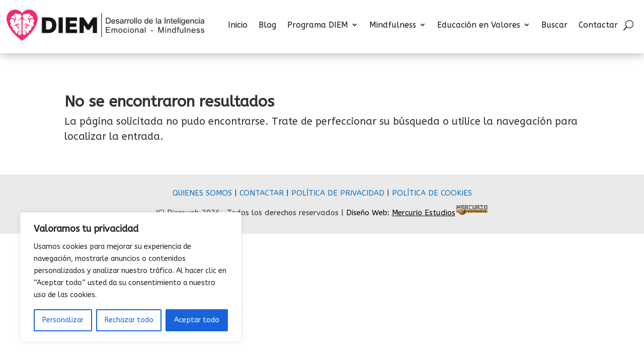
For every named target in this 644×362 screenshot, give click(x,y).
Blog (267, 25)
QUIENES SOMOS (202, 193)
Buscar (554, 25)
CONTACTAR (262, 193)
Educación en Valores (479, 25)
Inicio (238, 25)
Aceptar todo (197, 320)
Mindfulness (393, 25)
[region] (131, 277)
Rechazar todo (129, 320)
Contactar (598, 25)
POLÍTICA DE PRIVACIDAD (338, 193)
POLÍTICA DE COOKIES (432, 193)
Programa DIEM (318, 25)
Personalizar (63, 320)
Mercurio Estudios (424, 213)
